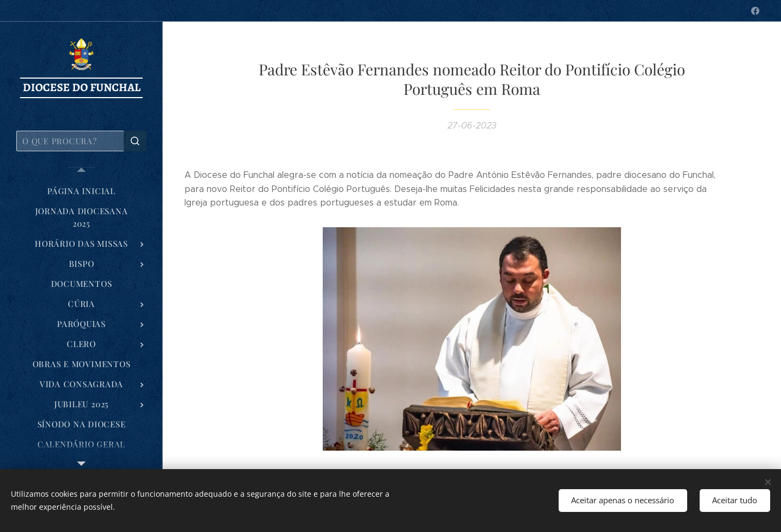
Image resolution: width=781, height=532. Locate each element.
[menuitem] (81, 191)
